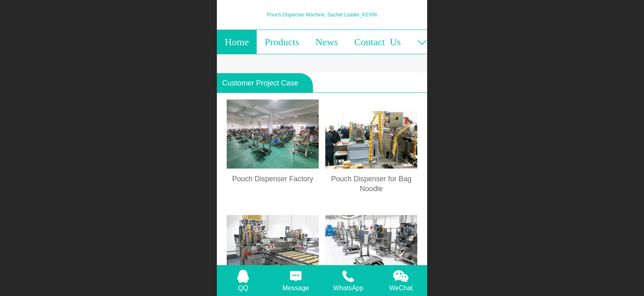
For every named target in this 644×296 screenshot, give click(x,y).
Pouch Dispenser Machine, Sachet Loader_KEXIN (322, 15)
